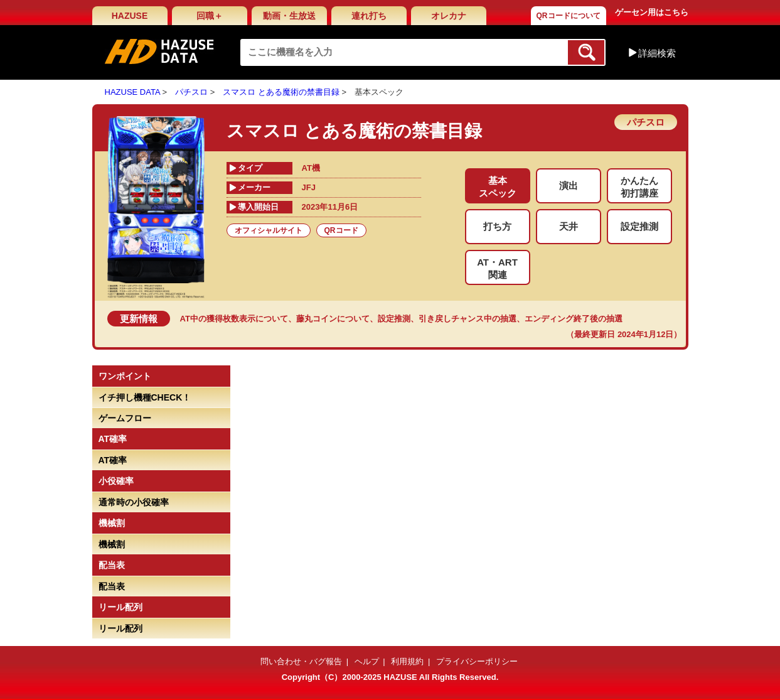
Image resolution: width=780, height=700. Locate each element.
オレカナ (449, 16)
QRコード (341, 230)
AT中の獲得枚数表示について (234, 319)
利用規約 (407, 661)
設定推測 (394, 319)
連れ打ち (369, 16)
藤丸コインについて (333, 319)
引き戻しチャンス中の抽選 (467, 319)
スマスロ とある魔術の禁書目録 (281, 92)
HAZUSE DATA (132, 92)
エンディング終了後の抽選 (574, 319)
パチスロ (191, 92)
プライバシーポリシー (477, 661)
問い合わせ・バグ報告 (301, 661)
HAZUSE (130, 16)
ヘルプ (367, 661)
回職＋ (210, 16)
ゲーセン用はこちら (652, 12)
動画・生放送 (289, 16)
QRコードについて (569, 16)
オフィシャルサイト (269, 230)
